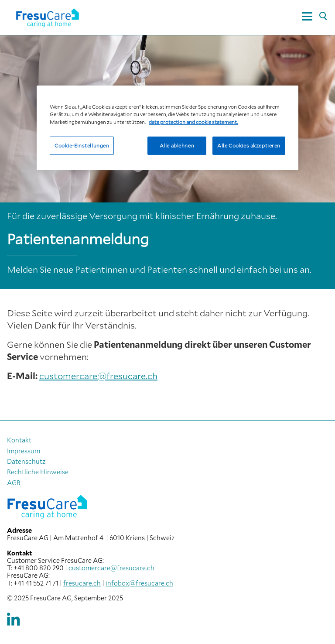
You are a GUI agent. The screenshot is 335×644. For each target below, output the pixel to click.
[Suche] (323, 17)
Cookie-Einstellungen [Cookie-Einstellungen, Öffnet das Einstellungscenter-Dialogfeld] (82, 145)
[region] (167, 128)
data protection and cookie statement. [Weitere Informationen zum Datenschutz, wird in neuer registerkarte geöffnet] (193, 122)
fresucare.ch (82, 583)
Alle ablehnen (177, 145)
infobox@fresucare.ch (139, 583)
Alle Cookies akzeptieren (249, 145)
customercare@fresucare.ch (98, 376)
